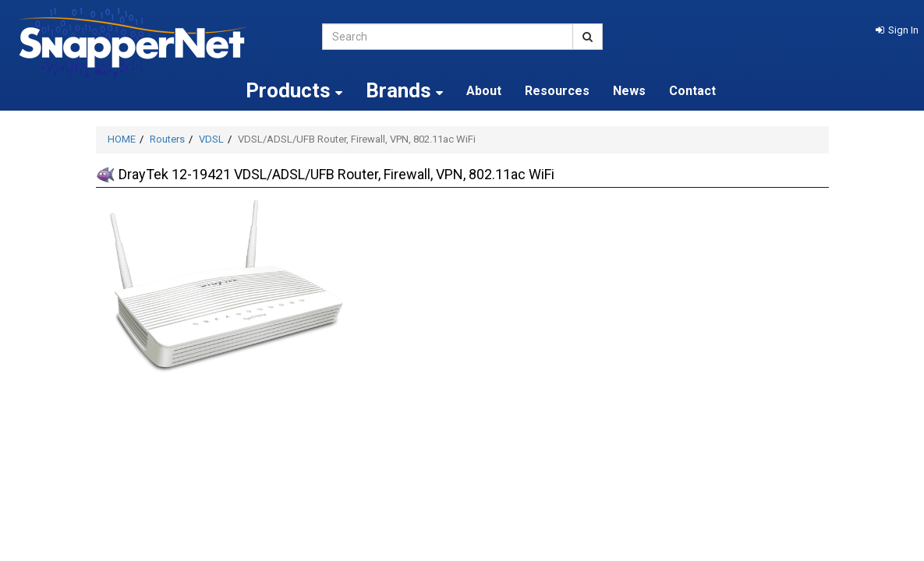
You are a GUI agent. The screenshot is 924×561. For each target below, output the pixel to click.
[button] (897, 30)
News (629, 91)
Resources (557, 91)
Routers (167, 139)
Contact (692, 91)
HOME (122, 139)
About (484, 91)
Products (294, 90)
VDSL (211, 139)
